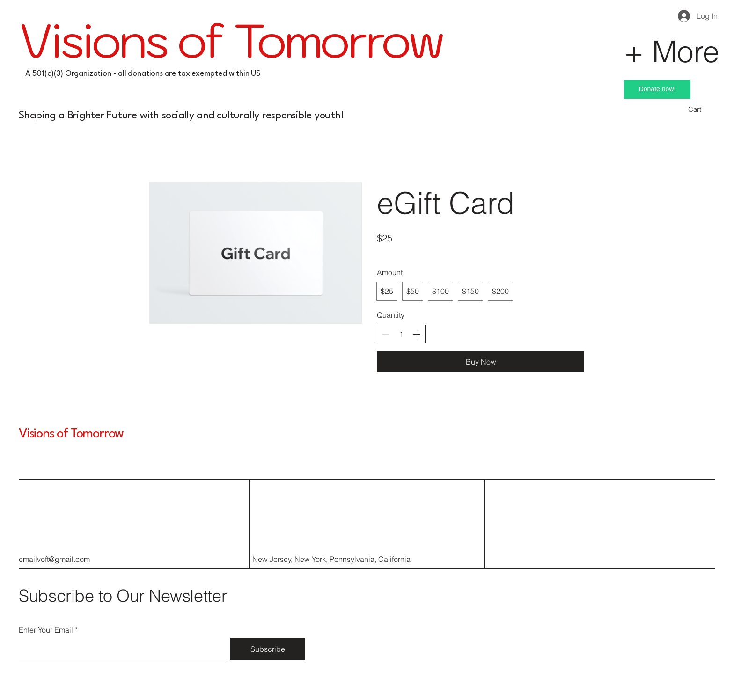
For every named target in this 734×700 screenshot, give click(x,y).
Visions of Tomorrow (71, 434)
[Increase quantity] (417, 334)
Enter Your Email (46, 630)
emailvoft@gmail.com (54, 559)
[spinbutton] (401, 334)
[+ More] (630, 51)
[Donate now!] (657, 89)
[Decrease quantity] (386, 334)
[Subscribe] (268, 649)
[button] (701, 109)
